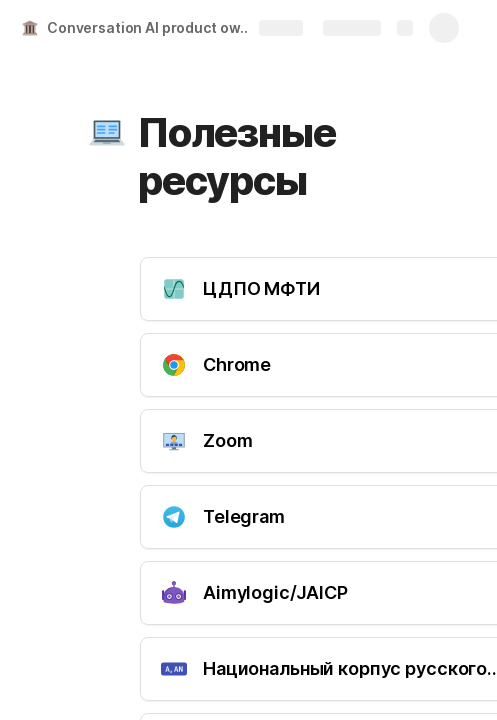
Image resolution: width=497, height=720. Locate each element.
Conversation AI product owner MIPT (153, 27)
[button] (107, 133)
